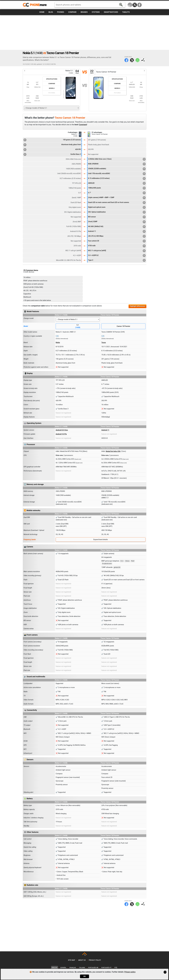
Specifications (52, 79)
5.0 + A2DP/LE (117, 256)
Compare (72, 12)
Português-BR (93, 968)
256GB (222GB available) (117, 169)
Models (52, 88)
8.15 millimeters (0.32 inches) (117, 178)
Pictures (52, 93)
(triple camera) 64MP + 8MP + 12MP (117, 198)
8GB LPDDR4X (117, 164)
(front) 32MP (117, 222)
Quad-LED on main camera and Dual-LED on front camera (117, 203)
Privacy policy (95, 960)
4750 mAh (117, 246)
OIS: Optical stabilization (117, 212)
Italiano (82, 968)
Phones (61, 12)
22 (92, 72)
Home (42, 12)
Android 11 (117, 231)
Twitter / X (135, 5)
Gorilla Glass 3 (52, 154)
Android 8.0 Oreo (62, 430)
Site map (72, 960)
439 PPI (52, 150)
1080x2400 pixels (117, 188)
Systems (96, 12)
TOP (85, 955)
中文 (116, 968)
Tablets (126, 12)
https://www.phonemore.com (35, 5)
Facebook (139, 5)
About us (82, 960)
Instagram (130, 5)
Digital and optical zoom (117, 207)
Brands (84, 12)
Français (73, 968)
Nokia (58, 343)
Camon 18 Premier (123, 326)
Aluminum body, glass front (52, 145)
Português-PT (106, 968)
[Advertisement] (85, 32)
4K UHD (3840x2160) (117, 227)
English (55, 968)
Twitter (132, 60)
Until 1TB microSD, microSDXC (117, 174)
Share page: (143, 60)
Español (63, 968)
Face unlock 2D (117, 241)
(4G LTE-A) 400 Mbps (117, 236)
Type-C (117, 260)
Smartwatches (111, 12)
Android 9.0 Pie (61, 434)
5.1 (78, 326)
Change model (29, 318)
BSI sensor (117, 217)
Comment (83, 125)
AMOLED (117, 183)
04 (77, 72)
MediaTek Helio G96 (113, 451)
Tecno (104, 343)
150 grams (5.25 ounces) (52, 140)
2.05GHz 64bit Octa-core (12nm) (117, 159)
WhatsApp (138, 60)
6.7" (117, 193)
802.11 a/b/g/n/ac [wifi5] (117, 251)
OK (84, 976)
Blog (51, 12)
